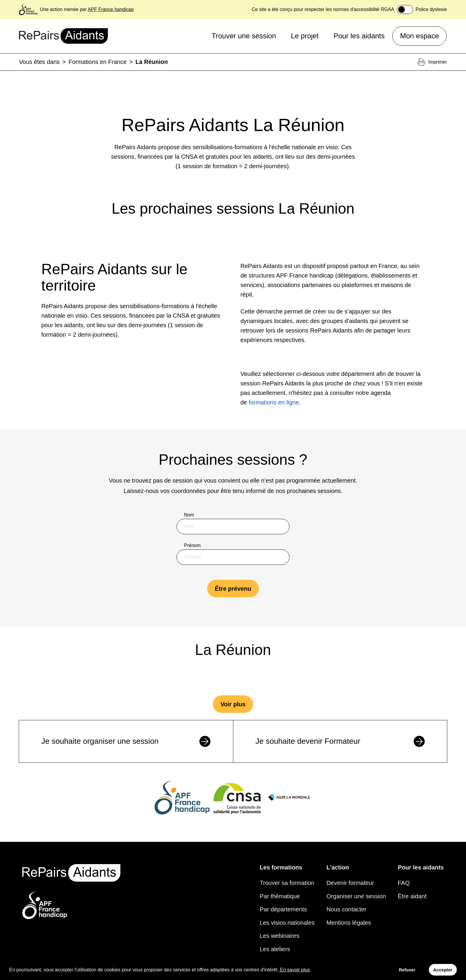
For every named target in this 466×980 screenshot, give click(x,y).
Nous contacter (346, 909)
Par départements (283, 909)
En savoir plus (294, 970)
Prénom (192, 545)
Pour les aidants (359, 36)
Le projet (305, 36)
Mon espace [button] (419, 36)
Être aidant (412, 896)
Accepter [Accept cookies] (443, 970)
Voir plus (233, 704)
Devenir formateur (350, 883)
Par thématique (280, 896)
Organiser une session (356, 896)
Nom (189, 515)
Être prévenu (233, 589)
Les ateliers (275, 949)
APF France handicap (111, 9)
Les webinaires (280, 936)
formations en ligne (274, 402)
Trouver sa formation (287, 883)
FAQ (404, 883)
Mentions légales (349, 923)
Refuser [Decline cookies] (407, 970)
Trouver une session (244, 36)
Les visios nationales (287, 923)
